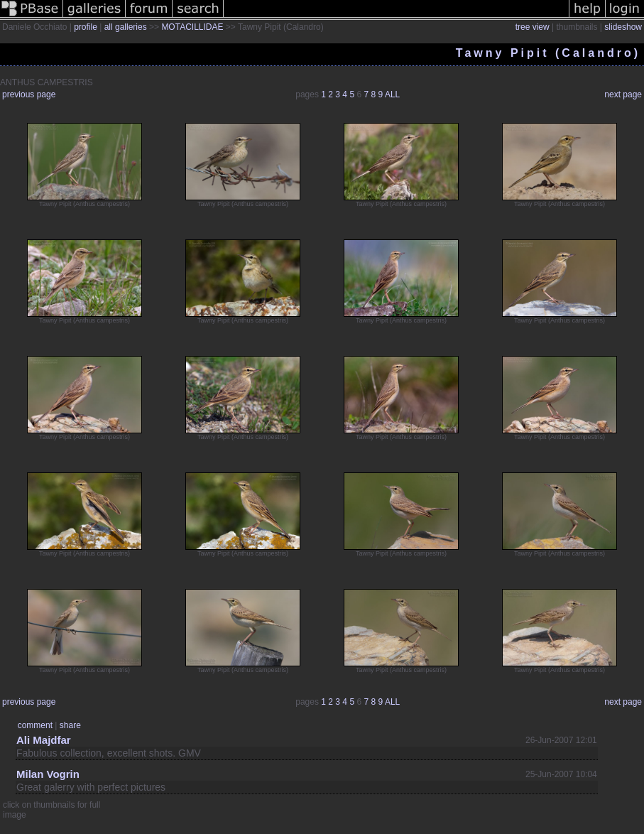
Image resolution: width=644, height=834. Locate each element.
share (70, 725)
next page (623, 94)
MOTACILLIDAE (192, 27)
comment (35, 725)
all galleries (126, 27)
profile (86, 27)
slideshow (623, 27)
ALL (392, 94)
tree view (533, 27)
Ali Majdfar (44, 740)
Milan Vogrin (48, 774)
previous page (29, 94)
